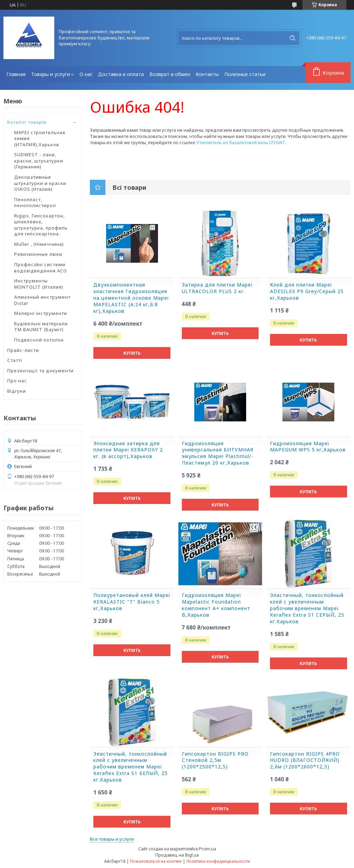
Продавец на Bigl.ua (177, 855)
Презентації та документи (40, 371)
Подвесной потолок (39, 340)
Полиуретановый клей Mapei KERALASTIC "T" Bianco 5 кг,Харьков (132, 602)
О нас (86, 74)
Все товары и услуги (112, 839)
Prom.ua (207, 849)
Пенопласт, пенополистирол (35, 203)
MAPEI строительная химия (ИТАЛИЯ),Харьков (40, 138)
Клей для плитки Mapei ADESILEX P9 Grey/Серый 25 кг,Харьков (307, 291)
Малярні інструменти (41, 313)
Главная (16, 74)
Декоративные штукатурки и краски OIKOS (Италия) (40, 183)
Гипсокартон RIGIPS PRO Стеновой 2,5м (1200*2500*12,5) (215, 760)
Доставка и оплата (121, 74)
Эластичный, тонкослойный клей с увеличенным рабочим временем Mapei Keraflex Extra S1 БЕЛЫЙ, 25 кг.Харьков (131, 767)
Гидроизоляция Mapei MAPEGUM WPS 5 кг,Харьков (308, 447)
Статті (15, 360)
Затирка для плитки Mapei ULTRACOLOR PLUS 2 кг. (217, 288)
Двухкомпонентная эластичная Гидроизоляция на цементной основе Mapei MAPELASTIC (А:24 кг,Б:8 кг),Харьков (131, 298)
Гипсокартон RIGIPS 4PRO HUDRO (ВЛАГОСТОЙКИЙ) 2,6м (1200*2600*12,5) (305, 760)
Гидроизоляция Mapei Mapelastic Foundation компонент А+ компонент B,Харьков (216, 605)
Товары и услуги (50, 74)
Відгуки (17, 391)
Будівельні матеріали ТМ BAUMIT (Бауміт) (41, 327)
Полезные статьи (245, 74)
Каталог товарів (27, 122)
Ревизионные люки (38, 254)
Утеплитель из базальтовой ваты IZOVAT (240, 142)
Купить (132, 353)
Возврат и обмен (170, 74)
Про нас (17, 381)
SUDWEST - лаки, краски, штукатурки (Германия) (39, 161)
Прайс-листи (23, 350)
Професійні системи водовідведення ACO (41, 268)
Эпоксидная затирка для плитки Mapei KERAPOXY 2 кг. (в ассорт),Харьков (128, 450)
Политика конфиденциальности (218, 861)
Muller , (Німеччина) (39, 244)
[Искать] (292, 38)
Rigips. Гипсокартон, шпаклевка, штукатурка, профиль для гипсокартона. (41, 225)
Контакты (207, 74)
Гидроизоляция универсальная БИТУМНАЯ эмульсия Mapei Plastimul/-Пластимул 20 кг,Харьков (218, 453)
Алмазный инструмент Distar (42, 300)
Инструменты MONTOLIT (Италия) (39, 284)
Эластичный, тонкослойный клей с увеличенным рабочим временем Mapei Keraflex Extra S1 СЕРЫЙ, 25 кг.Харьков (307, 608)
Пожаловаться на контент (156, 861)
